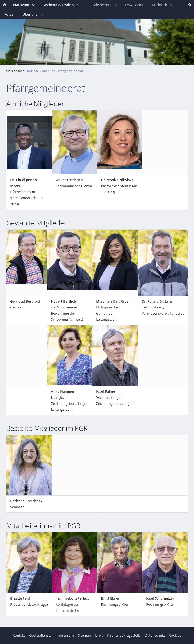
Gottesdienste (40, 635)
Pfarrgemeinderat (71, 71)
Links (99, 635)
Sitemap (84, 635)
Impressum (65, 635)
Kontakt (19, 635)
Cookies (175, 635)
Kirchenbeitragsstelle (124, 635)
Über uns (48, 71)
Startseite (32, 71)
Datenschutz (155, 635)
